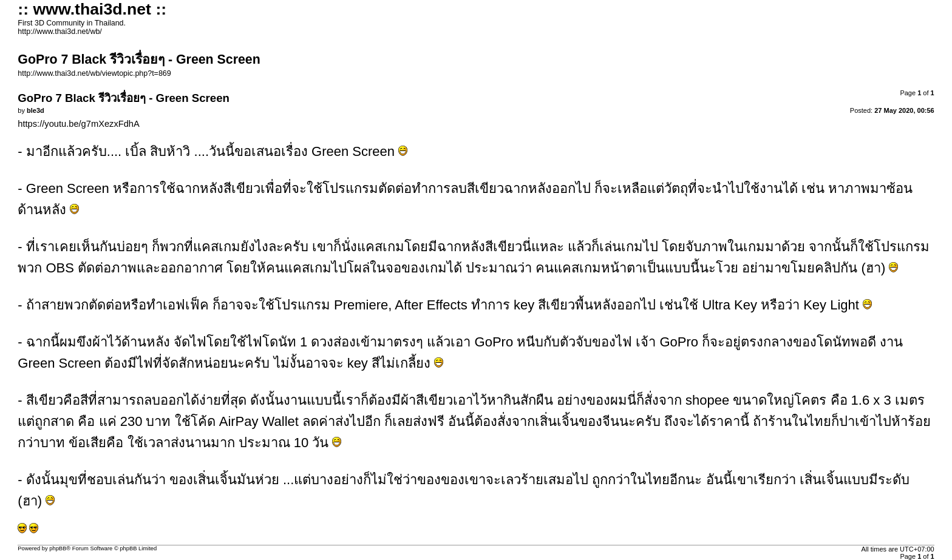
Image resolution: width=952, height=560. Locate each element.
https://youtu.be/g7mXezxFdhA (78, 124)
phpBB (58, 548)
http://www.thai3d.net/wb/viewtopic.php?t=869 (94, 73)
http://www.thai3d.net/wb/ (59, 32)
